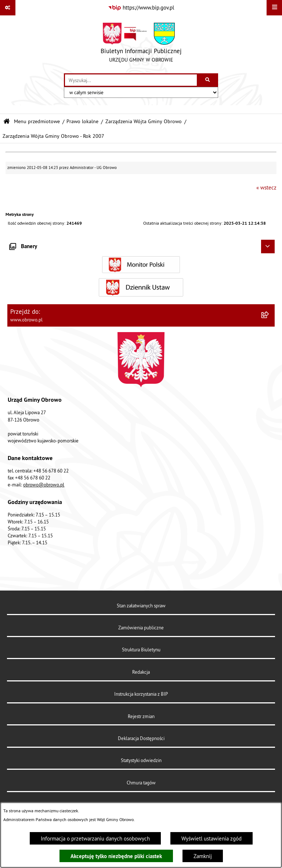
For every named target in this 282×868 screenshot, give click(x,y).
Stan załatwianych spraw (141, 606)
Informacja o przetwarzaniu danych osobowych (95, 838)
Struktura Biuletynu (141, 650)
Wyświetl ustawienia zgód (211, 838)
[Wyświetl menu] (274, 8)
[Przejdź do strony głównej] (141, 44)
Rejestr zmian (141, 716)
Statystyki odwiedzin (141, 760)
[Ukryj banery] (268, 247)
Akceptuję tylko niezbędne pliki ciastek (116, 856)
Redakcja (141, 672)
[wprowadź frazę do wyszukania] (131, 80)
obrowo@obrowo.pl (44, 485)
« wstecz (266, 187)
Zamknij (203, 856)
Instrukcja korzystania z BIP (141, 694)
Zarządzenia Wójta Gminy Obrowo (144, 122)
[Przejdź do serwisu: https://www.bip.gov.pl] (141, 8)
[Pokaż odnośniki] (8, 8)
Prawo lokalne (82, 122)
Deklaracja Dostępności (141, 738)
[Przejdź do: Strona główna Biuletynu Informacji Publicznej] (7, 122)
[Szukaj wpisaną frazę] (208, 80)
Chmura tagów (141, 783)
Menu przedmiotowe (37, 122)
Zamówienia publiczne (141, 628)
